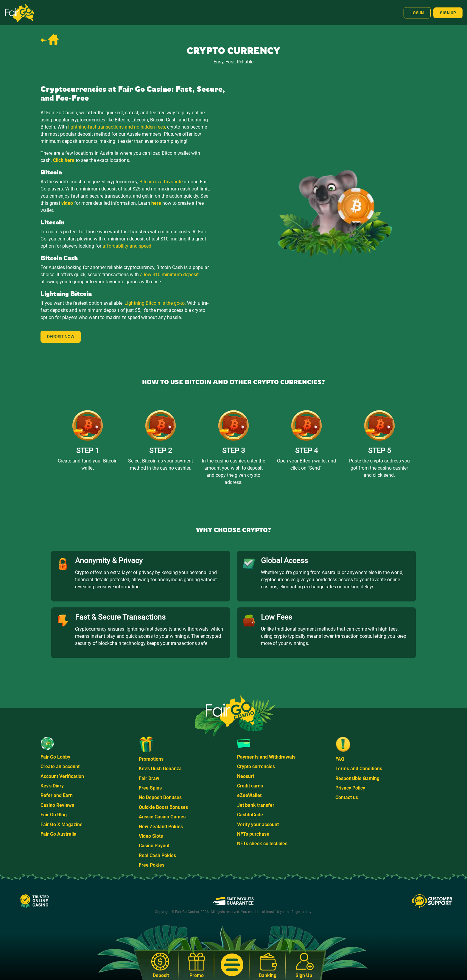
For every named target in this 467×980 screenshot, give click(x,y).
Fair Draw (149, 778)
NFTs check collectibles (262, 844)
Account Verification (62, 776)
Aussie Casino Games (162, 817)
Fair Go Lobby (55, 757)
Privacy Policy (350, 788)
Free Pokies (152, 865)
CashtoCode (250, 815)
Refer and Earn (57, 795)
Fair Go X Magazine (62, 825)
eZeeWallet (249, 795)
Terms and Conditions (359, 769)
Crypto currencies (256, 766)
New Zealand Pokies (161, 827)
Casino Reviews (57, 805)
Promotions (151, 759)
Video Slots (151, 836)
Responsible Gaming (357, 778)
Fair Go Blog (54, 815)
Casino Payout (154, 846)
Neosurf (246, 776)
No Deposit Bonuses (160, 797)
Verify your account (258, 825)
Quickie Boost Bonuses (163, 807)
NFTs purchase (253, 834)
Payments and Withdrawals (266, 757)
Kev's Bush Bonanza (160, 769)
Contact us (347, 797)
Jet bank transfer (256, 805)
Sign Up (448, 13)
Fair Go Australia (59, 834)
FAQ (340, 759)
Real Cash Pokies (157, 855)
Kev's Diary (52, 786)
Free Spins (150, 788)
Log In (417, 13)
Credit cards (250, 786)
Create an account (60, 766)
